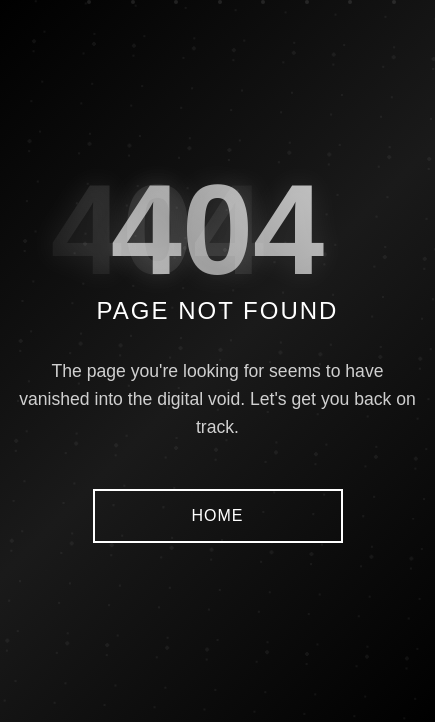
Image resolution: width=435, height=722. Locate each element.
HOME (218, 515)
